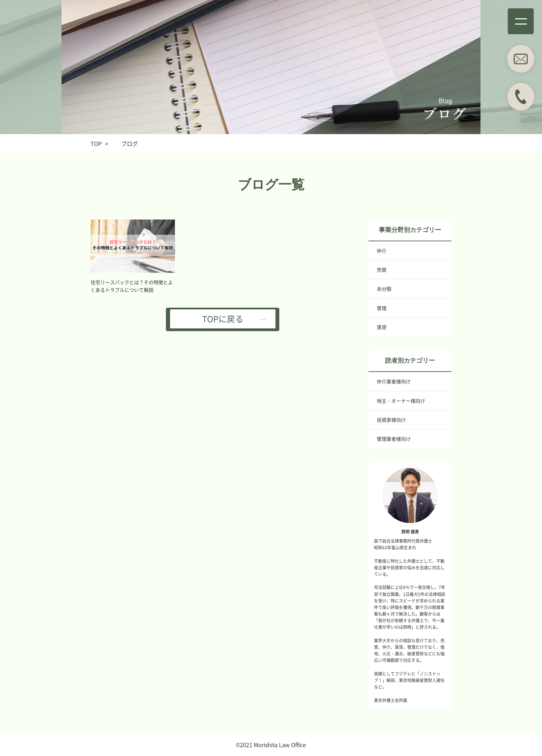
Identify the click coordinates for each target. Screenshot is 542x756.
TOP (96, 143)
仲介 (382, 251)
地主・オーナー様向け (401, 401)
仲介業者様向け (394, 381)
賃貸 (382, 327)
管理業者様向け (394, 439)
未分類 (384, 289)
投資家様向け (391, 420)
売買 (382, 270)
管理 (382, 308)
